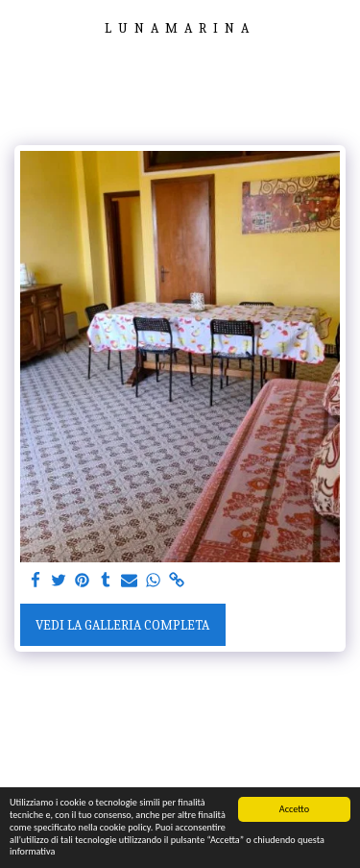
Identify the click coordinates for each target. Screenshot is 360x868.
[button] (21, 27)
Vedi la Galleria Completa (122, 625)
